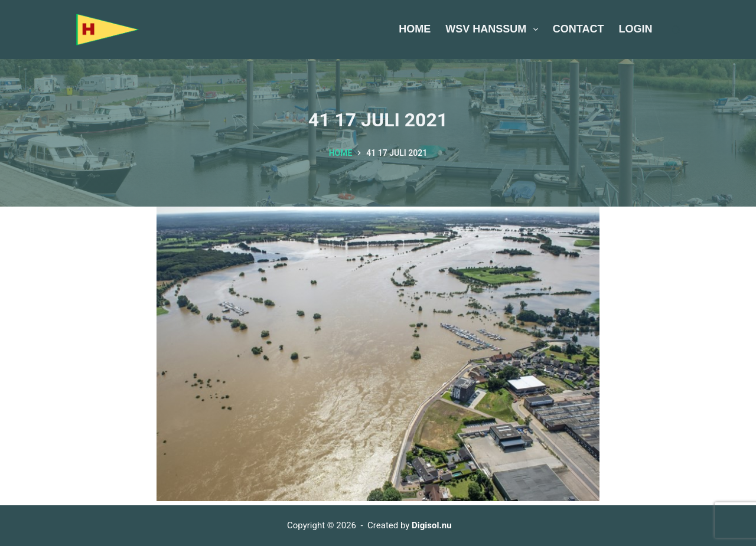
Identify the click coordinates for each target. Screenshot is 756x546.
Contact (579, 29)
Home (415, 29)
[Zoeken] (676, 30)
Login (636, 29)
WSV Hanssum (494, 30)
